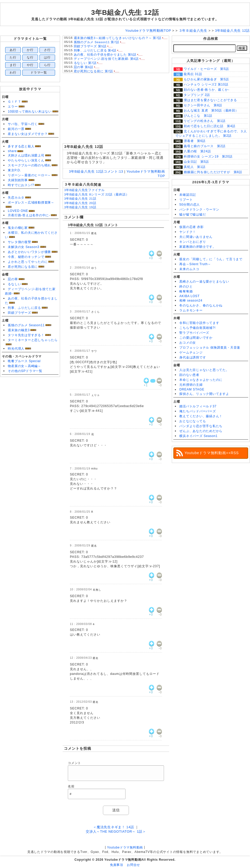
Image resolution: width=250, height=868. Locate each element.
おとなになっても (193, 421)
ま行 (13, 65)
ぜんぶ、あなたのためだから (201, 431)
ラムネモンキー (191, 310)
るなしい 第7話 (85, 63)
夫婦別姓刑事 (18, 180)
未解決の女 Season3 (24, 247)
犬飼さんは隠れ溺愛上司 (26, 155)
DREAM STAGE (192, 389)
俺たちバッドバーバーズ (198, 411)
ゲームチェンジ (191, 353)
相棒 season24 (191, 301)
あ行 (13, 50)
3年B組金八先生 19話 (80, 207)
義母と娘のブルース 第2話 (205, 146)
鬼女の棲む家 (18, 228)
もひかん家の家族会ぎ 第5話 (206, 79)
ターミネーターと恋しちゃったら (33, 340)
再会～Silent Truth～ (195, 264)
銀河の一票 (16, 129)
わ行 (13, 73)
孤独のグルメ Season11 (26, 325)
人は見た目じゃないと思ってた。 (204, 370)
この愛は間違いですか (196, 338)
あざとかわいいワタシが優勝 (29, 252)
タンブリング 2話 (197, 95)
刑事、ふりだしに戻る (24, 308)
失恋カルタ (16, 198)
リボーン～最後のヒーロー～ (29, 175)
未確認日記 (188, 195)
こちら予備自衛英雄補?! (197, 328)
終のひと (186, 286)
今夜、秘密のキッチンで (26, 257)
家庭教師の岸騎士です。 (198, 247)
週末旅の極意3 (19, 330)
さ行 (47, 50)
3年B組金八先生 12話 (125, 12)
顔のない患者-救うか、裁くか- (207, 90)
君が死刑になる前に (23, 267)
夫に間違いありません (196, 237)
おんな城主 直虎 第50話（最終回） (211, 110)
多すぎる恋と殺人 (21, 146)
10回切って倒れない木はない (30, 112)
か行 (30, 50)
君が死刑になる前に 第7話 (94, 71)
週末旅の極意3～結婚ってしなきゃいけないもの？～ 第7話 (118, 38)
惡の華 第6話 (84, 67)
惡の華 (13, 279)
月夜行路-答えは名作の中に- (29, 215)
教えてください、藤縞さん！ (201, 416)
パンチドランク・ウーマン (199, 210)
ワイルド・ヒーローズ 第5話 (206, 69)
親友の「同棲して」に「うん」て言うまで (211, 259)
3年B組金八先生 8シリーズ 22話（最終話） (97, 194)
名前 (71, 786)
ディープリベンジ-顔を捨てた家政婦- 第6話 (106, 59)
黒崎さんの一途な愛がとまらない (204, 282)
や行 (30, 65)
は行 (47, 57)
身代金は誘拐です (193, 357)
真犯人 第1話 (195, 167)
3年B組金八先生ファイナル (84, 190)
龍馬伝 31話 (193, 74)
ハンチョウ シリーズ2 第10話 (206, 84)
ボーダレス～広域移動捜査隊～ (31, 203)
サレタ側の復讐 (19, 242)
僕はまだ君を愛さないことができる (210, 100)
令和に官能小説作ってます (199, 323)
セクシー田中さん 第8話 (203, 105)
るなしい (14, 284)
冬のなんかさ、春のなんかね (201, 305)
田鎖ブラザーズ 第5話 (90, 46)
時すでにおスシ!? (21, 185)
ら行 (47, 65)
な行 (30, 57)
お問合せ (133, 865)
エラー (13, 107)
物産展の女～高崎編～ (24, 366)
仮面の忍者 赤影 (192, 227)
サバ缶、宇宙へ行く (23, 124)
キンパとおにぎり (193, 242)
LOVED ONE (18, 211)
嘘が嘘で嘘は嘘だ (193, 214)
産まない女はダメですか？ (28, 134)
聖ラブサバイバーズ (194, 333)
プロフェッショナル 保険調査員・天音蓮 (210, 348)
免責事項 (117, 865)
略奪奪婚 (186, 291)
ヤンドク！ (188, 232)
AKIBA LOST (189, 296)
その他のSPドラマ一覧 (25, 371)
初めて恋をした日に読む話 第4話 (210, 126)
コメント (74, 763)
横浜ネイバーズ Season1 (198, 436)
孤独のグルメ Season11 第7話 (97, 42)
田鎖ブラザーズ (19, 313)
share (12, 151)
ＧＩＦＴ (14, 102)
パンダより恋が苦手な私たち (201, 426)
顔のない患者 (189, 375)
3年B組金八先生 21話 (80, 199)
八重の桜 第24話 (197, 151)
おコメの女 (188, 343)
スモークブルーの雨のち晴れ (29, 165)
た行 (13, 57)
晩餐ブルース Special (24, 361)
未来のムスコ (189, 269)
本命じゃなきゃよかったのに (201, 380)
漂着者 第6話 (195, 141)
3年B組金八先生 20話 (80, 203)
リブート (186, 200)
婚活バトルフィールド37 (198, 406)
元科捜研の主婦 (191, 385)
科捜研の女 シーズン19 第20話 (208, 156)
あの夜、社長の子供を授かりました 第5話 (105, 55)
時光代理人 (16, 349)
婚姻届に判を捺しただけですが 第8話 (213, 172)
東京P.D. (14, 170)
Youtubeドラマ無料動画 (125, 847)
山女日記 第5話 (196, 162)
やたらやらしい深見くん (26, 160)
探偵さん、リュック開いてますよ (204, 394)
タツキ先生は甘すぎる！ (26, 335)
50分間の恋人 (190, 205)
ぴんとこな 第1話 (198, 116)
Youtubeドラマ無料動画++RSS (212, 453)
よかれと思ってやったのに (28, 262)
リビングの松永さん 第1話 (205, 121)
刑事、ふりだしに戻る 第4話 (95, 50)
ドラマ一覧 (39, 73)
